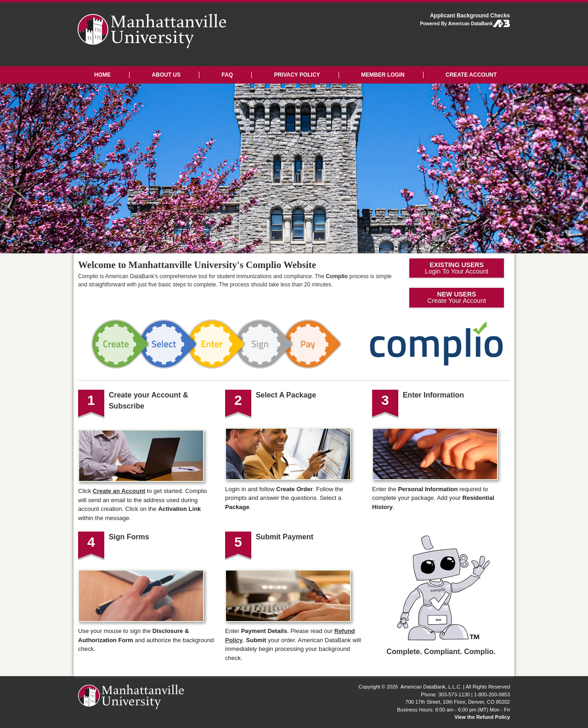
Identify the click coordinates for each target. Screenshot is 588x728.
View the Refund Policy (482, 717)
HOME (102, 75)
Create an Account (119, 491)
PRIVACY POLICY (297, 75)
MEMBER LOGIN (383, 75)
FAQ (227, 75)
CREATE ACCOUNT (471, 75)
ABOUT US (166, 75)
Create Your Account (457, 297)
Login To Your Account (457, 268)
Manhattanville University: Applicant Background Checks (152, 33)
